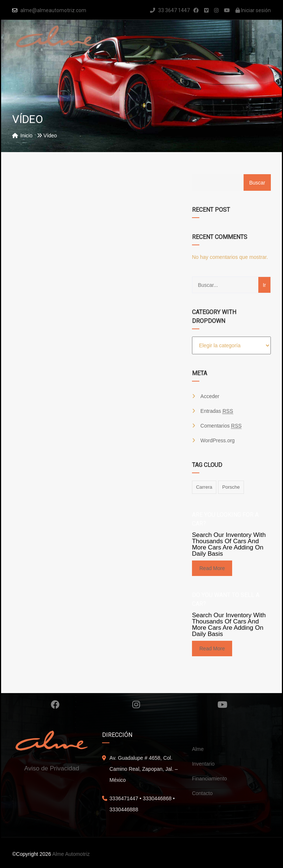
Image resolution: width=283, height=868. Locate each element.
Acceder (210, 396)
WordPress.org (218, 440)
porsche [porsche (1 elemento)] (231, 487)
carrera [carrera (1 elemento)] (204, 487)
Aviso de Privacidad (52, 768)
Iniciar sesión (253, 10)
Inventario (203, 764)
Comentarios (221, 426)
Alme (198, 749)
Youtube (222, 704)
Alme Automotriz (71, 854)
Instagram (136, 704)
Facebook (55, 704)
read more (212, 568)
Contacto (202, 793)
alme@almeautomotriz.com (53, 10)
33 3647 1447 (170, 10)
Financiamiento (209, 779)
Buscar (257, 183)
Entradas (217, 411)
